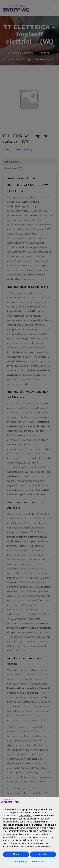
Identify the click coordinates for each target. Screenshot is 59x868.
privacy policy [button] (25, 816)
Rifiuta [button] (16, 854)
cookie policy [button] (48, 828)
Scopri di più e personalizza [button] (29, 862)
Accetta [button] (43, 854)
